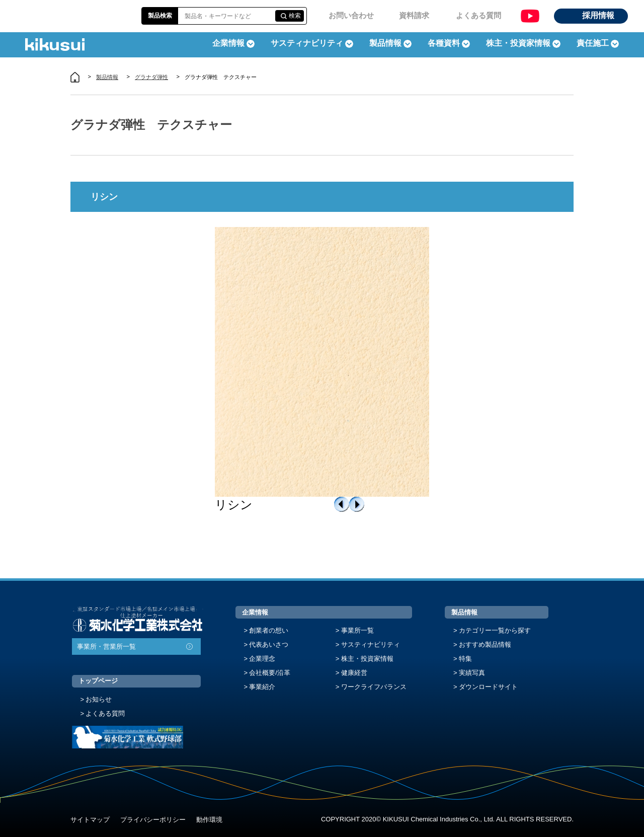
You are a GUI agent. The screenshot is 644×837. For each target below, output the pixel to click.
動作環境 (209, 820)
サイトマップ (90, 820)
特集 (465, 659)
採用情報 (598, 15)
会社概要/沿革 (270, 673)
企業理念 (262, 659)
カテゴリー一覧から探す (495, 630)
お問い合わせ (351, 15)
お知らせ (99, 699)
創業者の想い (269, 630)
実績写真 (472, 673)
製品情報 (107, 77)
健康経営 (354, 673)
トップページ (98, 681)
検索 (295, 16)
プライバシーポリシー (153, 820)
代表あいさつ (269, 644)
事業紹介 (262, 687)
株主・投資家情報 (367, 659)
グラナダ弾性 (151, 77)
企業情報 (255, 612)
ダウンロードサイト (488, 687)
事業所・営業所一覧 (106, 646)
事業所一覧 (357, 630)
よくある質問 (478, 15)
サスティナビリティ (307, 43)
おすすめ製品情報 (485, 644)
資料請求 (414, 15)
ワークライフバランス (374, 687)
